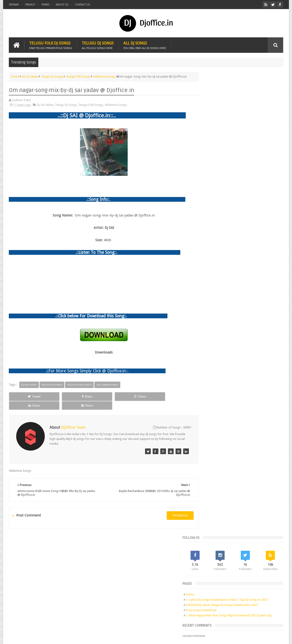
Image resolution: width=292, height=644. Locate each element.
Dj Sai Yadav (45, 105)
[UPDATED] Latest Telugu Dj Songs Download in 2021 (240, 145)
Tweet (26, 396)
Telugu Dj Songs (98, 45)
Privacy (30, 5)
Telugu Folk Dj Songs (50, 45)
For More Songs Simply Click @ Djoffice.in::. (89, 370)
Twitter (44, 572)
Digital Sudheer (235, 637)
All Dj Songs (145, 45)
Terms (45, 5)
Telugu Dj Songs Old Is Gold (232, 206)
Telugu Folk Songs (91, 105)
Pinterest (62, 572)
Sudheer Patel (274, 637)
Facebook (35, 572)
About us (62, 5)
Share (63, 396)
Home (208, 131)
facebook (171, 506)
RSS (71, 572)
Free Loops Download (219, 150)
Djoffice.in (46, 637)
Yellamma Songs (116, 105)
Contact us (82, 5)
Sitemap (14, 5)
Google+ (53, 572)
